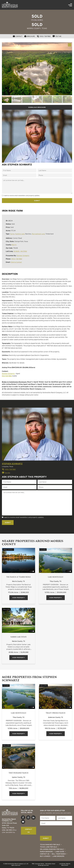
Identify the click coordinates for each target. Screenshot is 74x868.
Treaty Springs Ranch (56, 713)
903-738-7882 (7, 376)
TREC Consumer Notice (38, 864)
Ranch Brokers (46, 852)
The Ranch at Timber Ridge (18, 577)
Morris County (34, 28)
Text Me (6, 473)
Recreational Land (38, 234)
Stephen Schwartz (23, 256)
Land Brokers (58, 856)
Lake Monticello (55, 577)
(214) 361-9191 (7, 830)
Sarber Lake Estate (18, 637)
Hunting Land (20, 234)
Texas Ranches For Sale (50, 845)
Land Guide (60, 852)
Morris (14, 245)
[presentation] (55, 830)
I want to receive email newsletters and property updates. (22, 196)
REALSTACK (65, 865)
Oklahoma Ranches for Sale (52, 849)
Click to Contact (16, 262)
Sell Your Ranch (59, 854)
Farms (12, 234)
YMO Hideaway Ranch (19, 773)
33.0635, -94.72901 (20, 251)
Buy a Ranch (45, 856)
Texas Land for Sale (49, 847)
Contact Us (45, 854)
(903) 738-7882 (17, 259)
